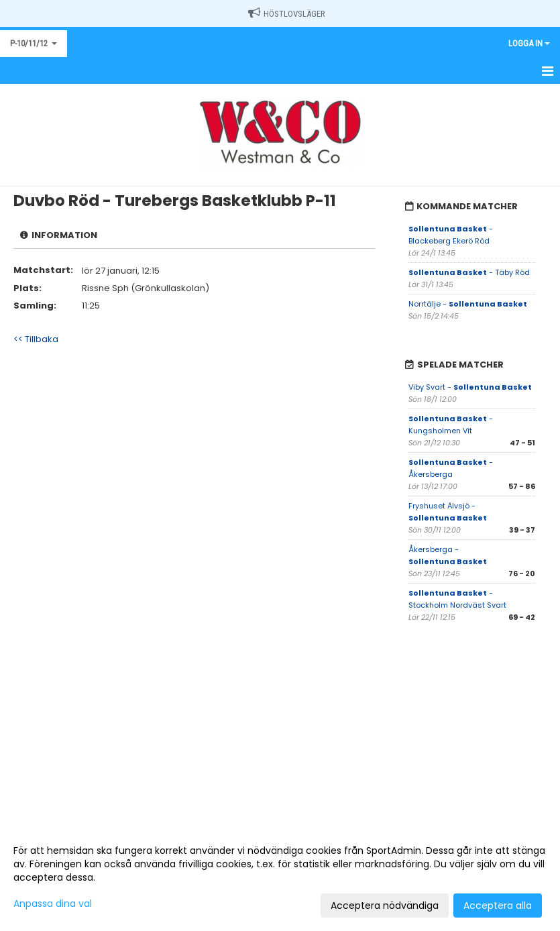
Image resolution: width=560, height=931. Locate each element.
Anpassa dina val (53, 903)
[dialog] (280, 877)
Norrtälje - (468, 304)
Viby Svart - (470, 387)
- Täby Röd (469, 272)
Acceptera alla (498, 906)
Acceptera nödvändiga (385, 906)
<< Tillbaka (36, 339)
